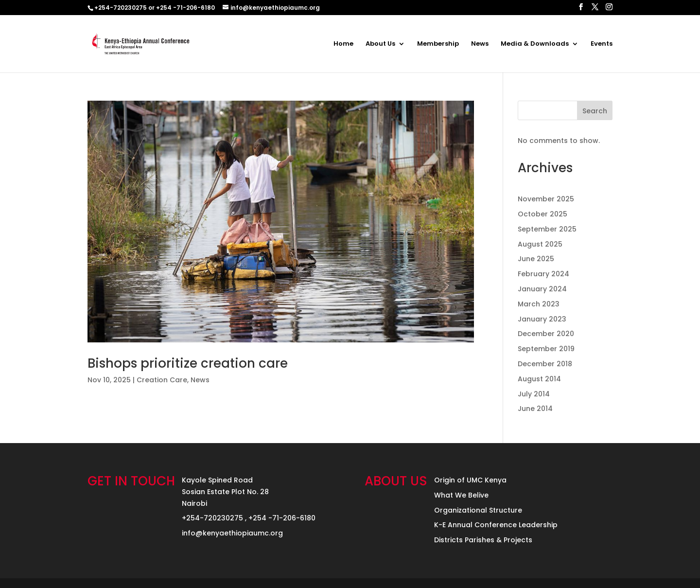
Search (595, 111)
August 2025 (540, 244)
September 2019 (546, 349)
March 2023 (539, 304)
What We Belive (461, 495)
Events (602, 44)
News (480, 44)
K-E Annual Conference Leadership (496, 525)
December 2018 (545, 364)
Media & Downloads (535, 44)
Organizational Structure (478, 510)
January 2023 (542, 319)
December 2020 (546, 334)
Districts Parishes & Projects (483, 540)
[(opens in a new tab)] (281, 222)
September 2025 (547, 229)
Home (343, 44)
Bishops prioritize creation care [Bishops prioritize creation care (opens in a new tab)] (188, 363)
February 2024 (543, 274)
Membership (438, 44)
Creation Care (162, 380)
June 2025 (536, 259)
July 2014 (534, 394)
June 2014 (535, 409)
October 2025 (542, 214)
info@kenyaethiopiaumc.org (232, 533)
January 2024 (542, 289)
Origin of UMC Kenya (470, 480)
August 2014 (539, 379)
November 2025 (546, 199)
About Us (380, 44)
